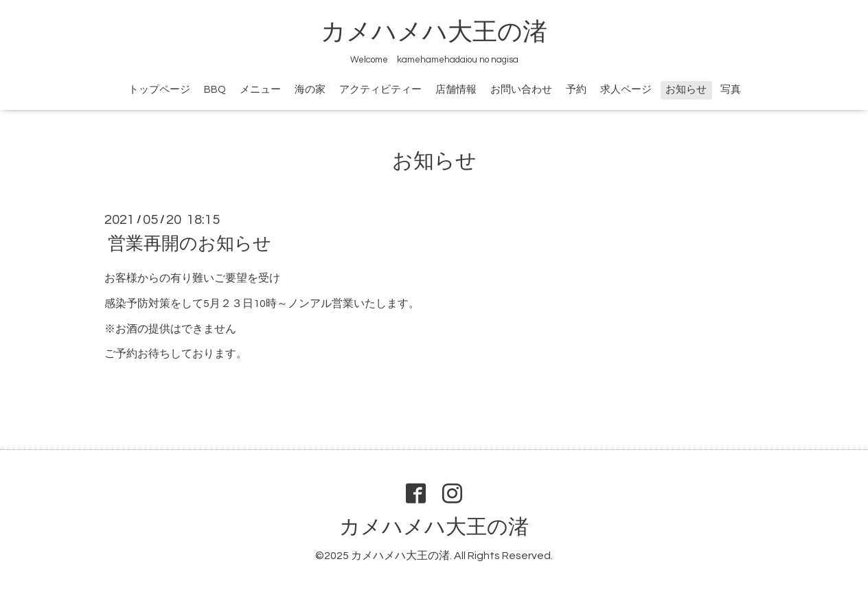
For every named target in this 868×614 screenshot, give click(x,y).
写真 (731, 90)
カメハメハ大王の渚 (434, 32)
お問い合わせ (521, 90)
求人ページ (626, 90)
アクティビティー (380, 90)
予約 (576, 90)
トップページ (159, 90)
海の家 (310, 90)
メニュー (260, 90)
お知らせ (686, 90)
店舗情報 (456, 90)
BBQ (215, 90)
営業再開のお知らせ (190, 244)
